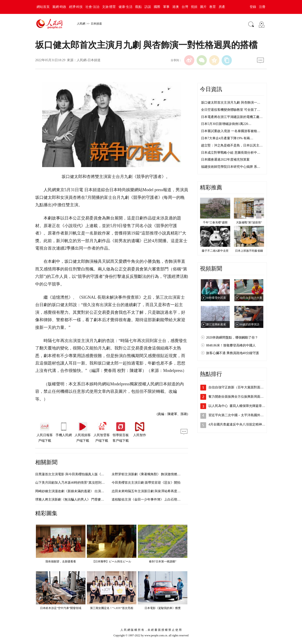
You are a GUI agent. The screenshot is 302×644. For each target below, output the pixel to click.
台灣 (185, 7)
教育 (213, 7)
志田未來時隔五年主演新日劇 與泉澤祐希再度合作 (148, 491)
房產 (222, 7)
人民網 (81, 24)
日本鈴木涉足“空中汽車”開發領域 (61, 608)
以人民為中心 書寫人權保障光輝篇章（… (238, 406)
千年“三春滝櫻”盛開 (215, 222)
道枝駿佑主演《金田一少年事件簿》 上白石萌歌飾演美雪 (153, 500)
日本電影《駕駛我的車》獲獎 (163, 608)
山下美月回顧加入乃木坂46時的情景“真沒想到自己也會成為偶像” (82, 483)
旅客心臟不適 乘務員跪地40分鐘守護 (233, 353)
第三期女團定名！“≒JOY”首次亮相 (112, 608)
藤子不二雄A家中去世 (215, 251)
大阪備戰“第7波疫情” (249, 222)
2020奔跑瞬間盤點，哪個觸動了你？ (232, 338)
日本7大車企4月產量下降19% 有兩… (227, 138)
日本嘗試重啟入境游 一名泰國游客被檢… (231, 131)
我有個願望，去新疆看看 (61, 562)
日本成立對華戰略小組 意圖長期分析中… (231, 153)
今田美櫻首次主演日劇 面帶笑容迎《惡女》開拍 (146, 483)
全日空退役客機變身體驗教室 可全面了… (231, 110)
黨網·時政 (59, 7)
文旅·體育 (109, 7)
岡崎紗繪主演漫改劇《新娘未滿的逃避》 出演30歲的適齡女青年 (81, 491)
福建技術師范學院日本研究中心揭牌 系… (231, 167)
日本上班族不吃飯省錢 (249, 251)
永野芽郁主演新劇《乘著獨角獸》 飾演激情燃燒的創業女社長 (156, 474)
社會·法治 (92, 7)
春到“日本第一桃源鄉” (163, 562)
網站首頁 (43, 7)
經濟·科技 (76, 7)
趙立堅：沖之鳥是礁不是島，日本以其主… (232, 145)
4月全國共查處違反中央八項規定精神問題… (240, 424)
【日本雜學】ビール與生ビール (112, 562)
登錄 (253, 7)
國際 (157, 7)
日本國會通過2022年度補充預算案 (225, 160)
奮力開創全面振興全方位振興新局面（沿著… (241, 397)
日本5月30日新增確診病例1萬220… (226, 124)
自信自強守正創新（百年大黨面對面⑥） (238, 387)
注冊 (262, 7)
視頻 (194, 7)
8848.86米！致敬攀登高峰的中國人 (231, 345)
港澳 (176, 7)
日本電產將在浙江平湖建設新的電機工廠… (232, 117)
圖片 (203, 7)
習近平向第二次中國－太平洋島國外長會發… (241, 415)
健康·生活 (126, 7)
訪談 (148, 7)
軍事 (166, 7)
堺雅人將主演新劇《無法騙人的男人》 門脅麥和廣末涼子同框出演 (83, 500)
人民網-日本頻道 (89, 60)
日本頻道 (96, 24)
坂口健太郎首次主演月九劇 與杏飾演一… (231, 103)
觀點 (138, 7)
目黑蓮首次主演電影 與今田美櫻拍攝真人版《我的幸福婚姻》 (79, 474)
